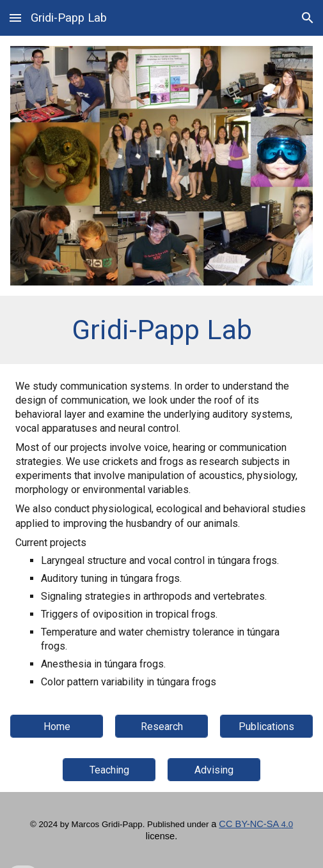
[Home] (57, 727)
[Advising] (214, 770)
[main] (161, 330)
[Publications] (266, 727)
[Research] (161, 727)
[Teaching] (109, 770)
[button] (15, 18)
